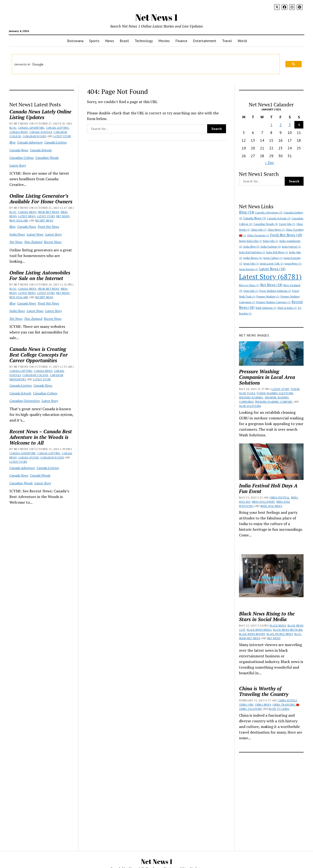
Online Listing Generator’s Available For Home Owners (41, 199)
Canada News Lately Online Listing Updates (40, 114)
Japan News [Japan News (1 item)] (293, 264)
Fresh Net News (49, 212)
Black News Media (259, 630)
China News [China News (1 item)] (276, 230)
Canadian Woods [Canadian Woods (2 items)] (266, 224)
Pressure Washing (251, 398)
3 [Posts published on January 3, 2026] (290, 125)
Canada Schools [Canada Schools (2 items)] (279, 218)
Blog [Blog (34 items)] (247, 212)
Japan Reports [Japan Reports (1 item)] (249, 269)
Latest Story (62, 136)
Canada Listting (57, 128)
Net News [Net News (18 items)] (271, 285)
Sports (94, 41)
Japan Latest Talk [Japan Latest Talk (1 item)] (272, 264)
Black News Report (252, 634)
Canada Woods (28, 458)
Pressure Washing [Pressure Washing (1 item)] (268, 297)
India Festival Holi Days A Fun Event (268, 488)
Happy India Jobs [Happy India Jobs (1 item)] (250, 241)
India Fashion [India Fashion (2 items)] (271, 247)
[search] (142, 64)
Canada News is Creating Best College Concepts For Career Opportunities (39, 355)
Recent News (44, 221)
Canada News (19, 132)
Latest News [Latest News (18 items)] (272, 269)
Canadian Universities (25, 401)
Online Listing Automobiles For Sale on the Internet (40, 275)
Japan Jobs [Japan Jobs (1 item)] (251, 264)
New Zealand (19, 221)
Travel (227, 41)
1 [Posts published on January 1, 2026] (271, 125)
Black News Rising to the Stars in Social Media (267, 616)
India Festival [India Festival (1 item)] (291, 247)
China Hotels (288, 700)
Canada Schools (41, 132)
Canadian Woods (34, 136)
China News (263, 705)
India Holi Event (263, 502)
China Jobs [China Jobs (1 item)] (259, 230)
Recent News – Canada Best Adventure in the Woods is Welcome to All (41, 437)
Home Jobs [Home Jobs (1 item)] (271, 241)
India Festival (280, 498)
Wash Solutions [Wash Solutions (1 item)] (266, 308)
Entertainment (205, 41)
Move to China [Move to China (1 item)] (249, 285)
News (110, 41)
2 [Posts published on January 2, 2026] (281, 125)
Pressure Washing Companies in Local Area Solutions (267, 377)
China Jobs (246, 705)
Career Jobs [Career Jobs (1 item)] (287, 224)
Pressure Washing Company (274, 402)
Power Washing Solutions (275, 393)
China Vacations (250, 709)
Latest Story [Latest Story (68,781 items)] (270, 277)
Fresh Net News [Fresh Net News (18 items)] (286, 235)
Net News (63, 216)
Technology (144, 41)
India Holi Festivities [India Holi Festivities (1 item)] (252, 252)
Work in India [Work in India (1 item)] (287, 308)
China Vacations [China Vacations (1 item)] (258, 235)
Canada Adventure (31, 128)
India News (17, 234)
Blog (13, 128)
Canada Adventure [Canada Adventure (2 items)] (269, 212)
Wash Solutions (250, 406)
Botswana (75, 41)
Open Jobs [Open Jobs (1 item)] (251, 291)
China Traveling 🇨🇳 (286, 705)
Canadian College (22, 158)
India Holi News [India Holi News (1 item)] (277, 252)
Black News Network (288, 630)
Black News (278, 626)
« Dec (270, 163)
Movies (164, 41)
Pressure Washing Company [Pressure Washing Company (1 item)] (273, 302)
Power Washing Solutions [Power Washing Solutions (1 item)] (275, 291)
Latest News (27, 216)
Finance (181, 41)
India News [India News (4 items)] (253, 258)
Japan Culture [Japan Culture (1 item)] (273, 258)
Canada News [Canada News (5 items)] (255, 218)
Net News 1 (156, 17)
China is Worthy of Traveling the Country (264, 691)
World (242, 41)
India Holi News (271, 506)
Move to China (279, 709)
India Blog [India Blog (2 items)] (251, 247)
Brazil (124, 41)
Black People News (280, 634)
